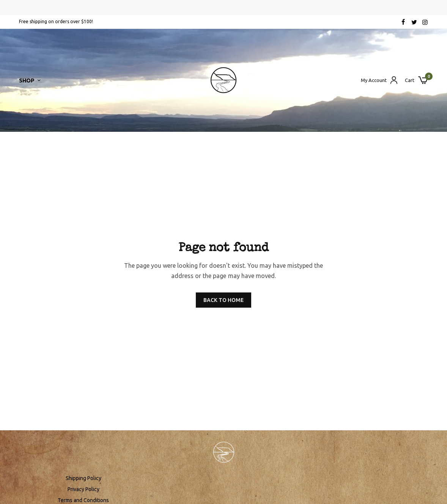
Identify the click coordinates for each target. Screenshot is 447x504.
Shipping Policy (83, 478)
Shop (27, 80)
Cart (410, 80)
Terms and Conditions (83, 500)
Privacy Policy (83, 489)
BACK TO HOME (223, 300)
